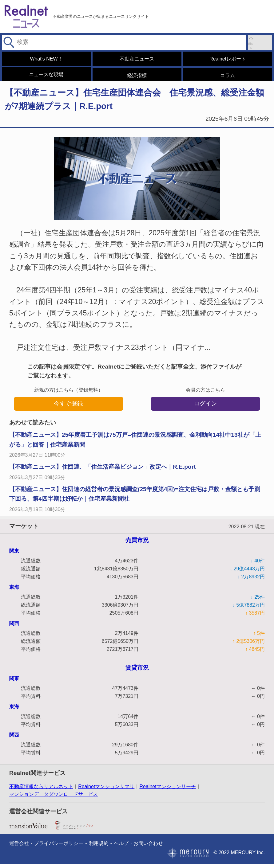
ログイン (205, 408)
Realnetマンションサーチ (167, 791)
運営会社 (19, 848)
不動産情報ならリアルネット (41, 791)
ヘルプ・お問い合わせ (138, 848)
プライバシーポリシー (59, 848)
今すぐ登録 (68, 408)
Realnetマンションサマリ (106, 791)
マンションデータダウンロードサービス (54, 798)
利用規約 (99, 848)
